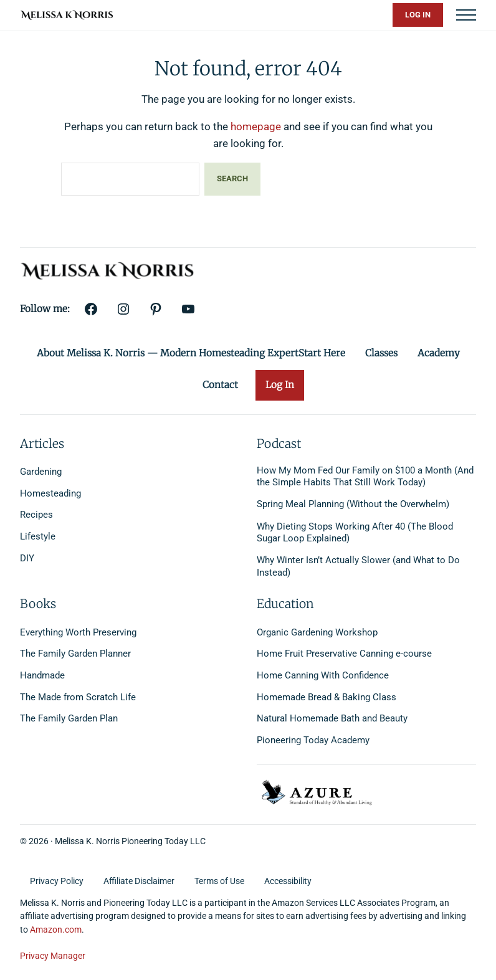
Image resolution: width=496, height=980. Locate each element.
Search (232, 178)
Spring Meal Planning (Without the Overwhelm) (353, 504)
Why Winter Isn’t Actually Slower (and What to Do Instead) (358, 566)
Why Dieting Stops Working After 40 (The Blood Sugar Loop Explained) (355, 532)
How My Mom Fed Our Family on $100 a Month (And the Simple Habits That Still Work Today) (365, 476)
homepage (256, 126)
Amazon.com (56, 930)
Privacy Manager (53, 956)
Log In (418, 15)
